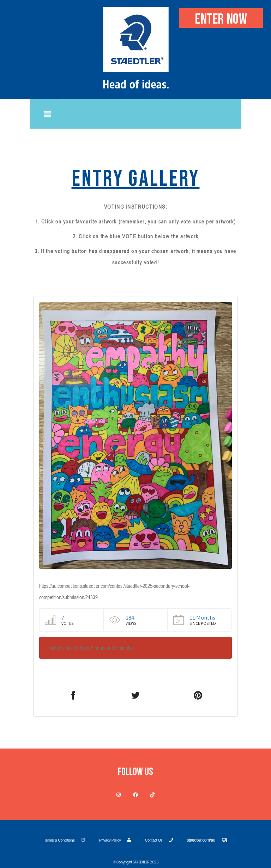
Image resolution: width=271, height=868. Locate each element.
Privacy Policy (115, 840)
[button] (48, 114)
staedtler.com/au (207, 840)
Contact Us (159, 840)
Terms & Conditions (65, 840)
